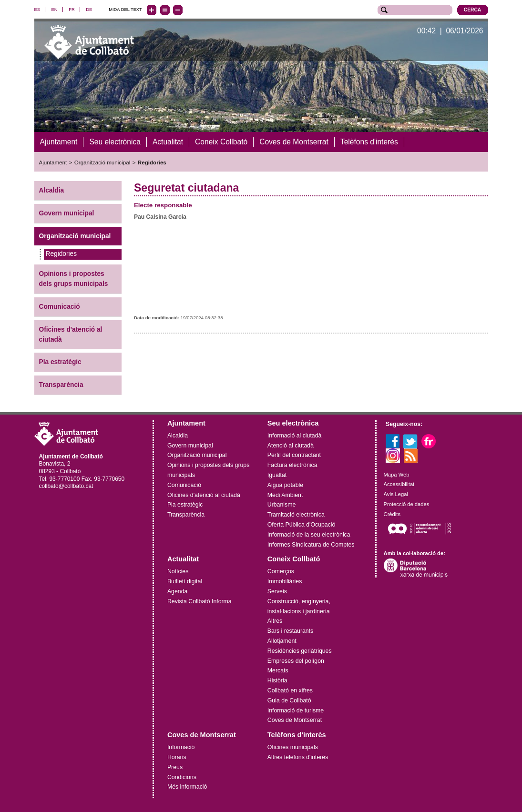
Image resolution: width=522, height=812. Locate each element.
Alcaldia (52, 190)
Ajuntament (53, 162)
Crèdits (392, 514)
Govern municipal (67, 213)
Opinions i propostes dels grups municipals (74, 279)
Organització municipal (102, 162)
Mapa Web (397, 474)
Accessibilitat (399, 484)
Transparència (61, 385)
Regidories (152, 162)
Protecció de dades (407, 504)
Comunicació (60, 306)
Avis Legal (396, 494)
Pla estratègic (60, 362)
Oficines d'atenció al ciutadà (71, 334)
